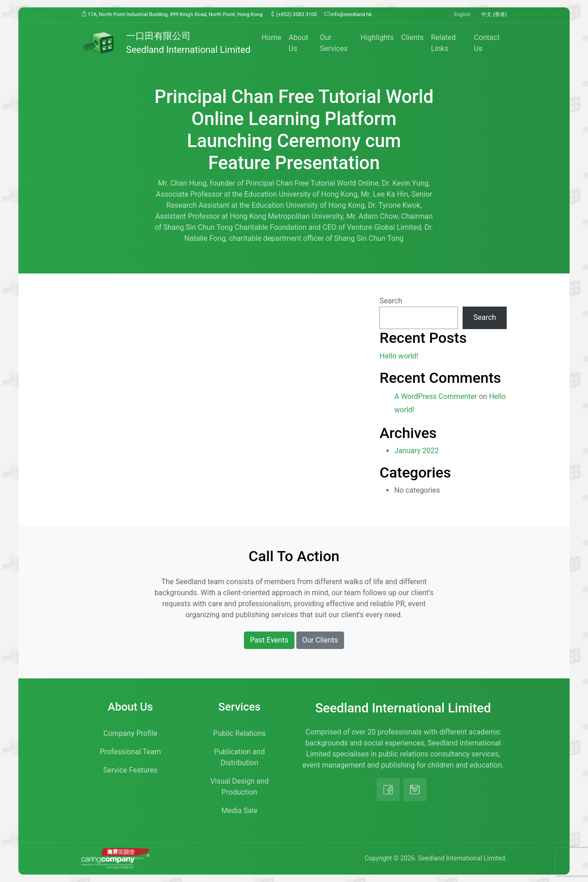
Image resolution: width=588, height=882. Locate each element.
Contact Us (487, 43)
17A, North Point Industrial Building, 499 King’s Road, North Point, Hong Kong (172, 14)
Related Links (443, 43)
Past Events (269, 640)
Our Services (334, 43)
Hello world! (399, 356)
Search (391, 301)
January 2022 (416, 451)
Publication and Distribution (239, 757)
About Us (298, 43)
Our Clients (320, 640)
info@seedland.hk (348, 14)
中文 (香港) (494, 14)
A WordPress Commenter (435, 396)
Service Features (130, 770)
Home (271, 37)
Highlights (377, 37)
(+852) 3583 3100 (294, 14)
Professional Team (130, 752)
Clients (412, 37)
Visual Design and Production (240, 787)
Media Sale (240, 811)
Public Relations (239, 733)
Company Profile (130, 733)
